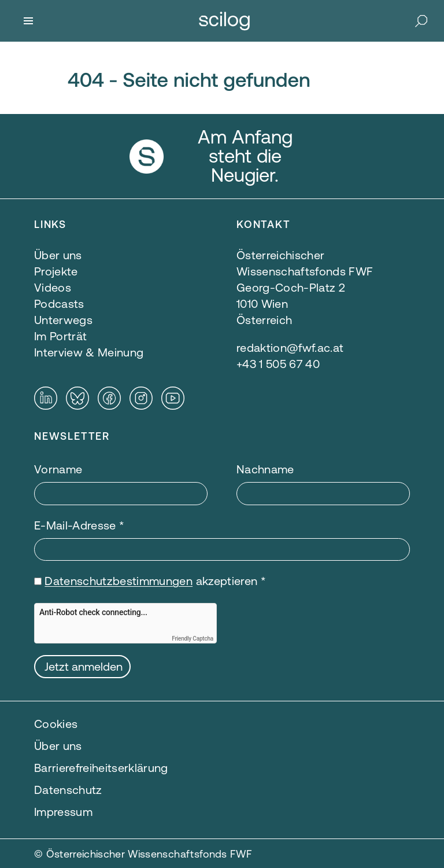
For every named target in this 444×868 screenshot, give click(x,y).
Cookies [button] (56, 724)
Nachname (265, 469)
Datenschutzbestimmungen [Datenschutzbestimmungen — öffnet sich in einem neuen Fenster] (119, 581)
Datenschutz (68, 790)
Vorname (58, 469)
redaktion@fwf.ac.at (290, 347)
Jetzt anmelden (84, 666)
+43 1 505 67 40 (278, 364)
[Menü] (28, 21)
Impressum (63, 812)
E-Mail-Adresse (79, 525)
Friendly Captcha (193, 639)
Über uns (58, 746)
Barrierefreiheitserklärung (101, 768)
